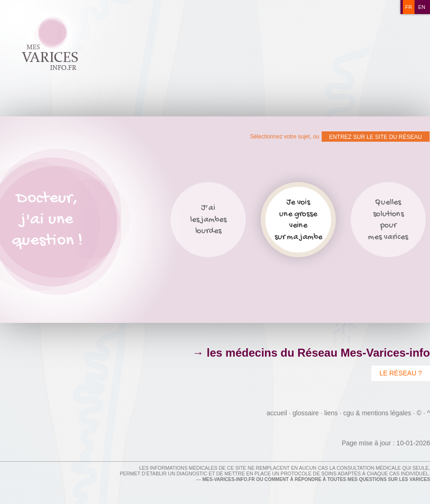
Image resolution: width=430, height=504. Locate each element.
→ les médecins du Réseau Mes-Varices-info (311, 353)
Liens (331, 413)
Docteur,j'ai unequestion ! (47, 220)
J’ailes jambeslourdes (208, 220)
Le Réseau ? (400, 373)
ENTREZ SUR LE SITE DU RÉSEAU (376, 137)
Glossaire (306, 413)
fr (409, 7)
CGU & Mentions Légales (377, 413)
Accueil (277, 413)
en (422, 7)
